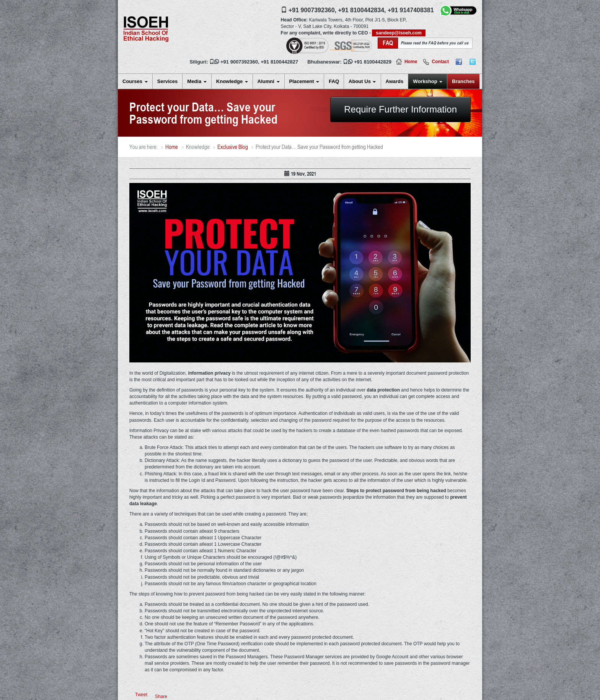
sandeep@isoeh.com (399, 33)
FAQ (334, 81)
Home (411, 62)
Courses (135, 81)
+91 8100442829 (373, 62)
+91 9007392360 (239, 62)
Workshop (428, 81)
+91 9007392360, (312, 10)
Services (168, 81)
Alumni (269, 81)
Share (161, 697)
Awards (395, 81)
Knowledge (232, 81)
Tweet (141, 695)
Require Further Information (400, 109)
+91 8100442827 (279, 62)
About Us (362, 81)
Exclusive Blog (233, 147)
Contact (440, 62)
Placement (304, 81)
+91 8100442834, (362, 10)
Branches (463, 81)
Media (197, 81)
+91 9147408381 (411, 10)
